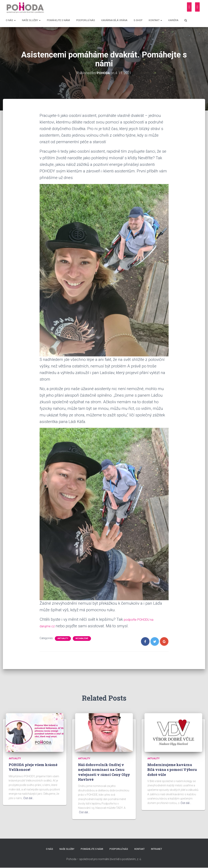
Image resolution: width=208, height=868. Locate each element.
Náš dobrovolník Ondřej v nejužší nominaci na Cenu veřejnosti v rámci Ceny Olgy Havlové (104, 772)
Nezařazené (82, 638)
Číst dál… (29, 798)
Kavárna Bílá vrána (114, 20)
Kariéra (173, 20)
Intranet (159, 849)
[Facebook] (189, 7)
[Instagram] (197, 7)
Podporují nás (86, 20)
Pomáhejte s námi (58, 20)
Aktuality (63, 638)
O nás (11, 20)
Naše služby (31, 20)
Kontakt (155, 20)
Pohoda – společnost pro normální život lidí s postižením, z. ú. (104, 859)
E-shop (138, 20)
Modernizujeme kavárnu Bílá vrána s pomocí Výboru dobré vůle (172, 770)
